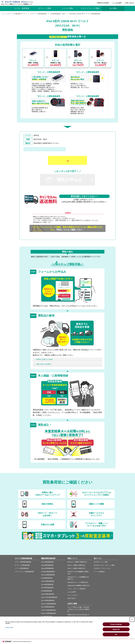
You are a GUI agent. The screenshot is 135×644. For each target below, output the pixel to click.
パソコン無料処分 (99, 572)
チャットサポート (73, 595)
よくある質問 (117, 3)
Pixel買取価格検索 (47, 578)
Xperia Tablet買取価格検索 (49, 597)
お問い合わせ (130, 3)
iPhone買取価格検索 (47, 562)
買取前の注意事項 (103, 3)
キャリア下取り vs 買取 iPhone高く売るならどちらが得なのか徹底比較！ (78, 609)
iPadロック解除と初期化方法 (76, 565)
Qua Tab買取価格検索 (48, 600)
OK (116, 634)
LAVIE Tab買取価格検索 (48, 610)
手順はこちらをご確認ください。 (67, 228)
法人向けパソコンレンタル (102, 568)
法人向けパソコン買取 (101, 562)
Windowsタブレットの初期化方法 (78, 582)
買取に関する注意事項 (44, 364)
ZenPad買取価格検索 (48, 607)
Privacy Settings (116, 624)
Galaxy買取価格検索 (47, 568)
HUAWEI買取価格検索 (48, 572)
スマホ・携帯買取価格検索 (23, 562)
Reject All (116, 629)
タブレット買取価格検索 (22, 565)
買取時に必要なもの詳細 (44, 359)
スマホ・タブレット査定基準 (76, 589)
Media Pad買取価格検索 (48, 613)
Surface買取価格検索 (48, 594)
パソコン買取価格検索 (22, 568)
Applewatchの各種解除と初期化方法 (79, 586)
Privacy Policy (9, 627)
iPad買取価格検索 (47, 591)
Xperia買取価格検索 (47, 565)
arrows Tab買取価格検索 (49, 604)
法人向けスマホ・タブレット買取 (104, 565)
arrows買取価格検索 (47, 584)
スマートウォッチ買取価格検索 (24, 572)
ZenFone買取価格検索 (48, 575)
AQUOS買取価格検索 (48, 581)
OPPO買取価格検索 (47, 588)
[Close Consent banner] (132, 619)
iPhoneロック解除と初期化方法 (77, 562)
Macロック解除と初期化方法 (76, 568)
